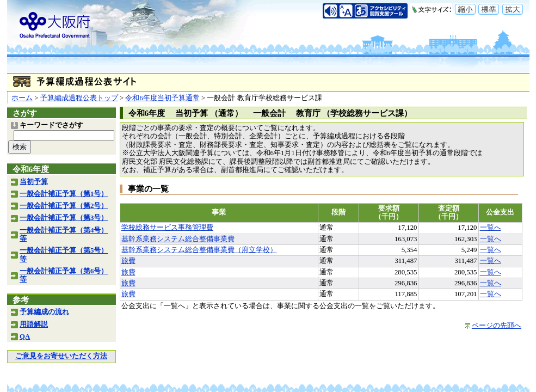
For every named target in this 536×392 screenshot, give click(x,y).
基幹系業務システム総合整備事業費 (178, 239)
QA (25, 336)
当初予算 (34, 182)
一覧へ (491, 228)
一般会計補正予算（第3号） (64, 218)
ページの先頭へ (497, 326)
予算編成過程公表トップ (79, 98)
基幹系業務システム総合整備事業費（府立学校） (199, 250)
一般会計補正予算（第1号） (64, 194)
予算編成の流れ (44, 312)
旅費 (128, 261)
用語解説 (34, 324)
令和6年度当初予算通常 (162, 98)
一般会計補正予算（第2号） (64, 206)
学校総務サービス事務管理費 (167, 228)
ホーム (22, 98)
